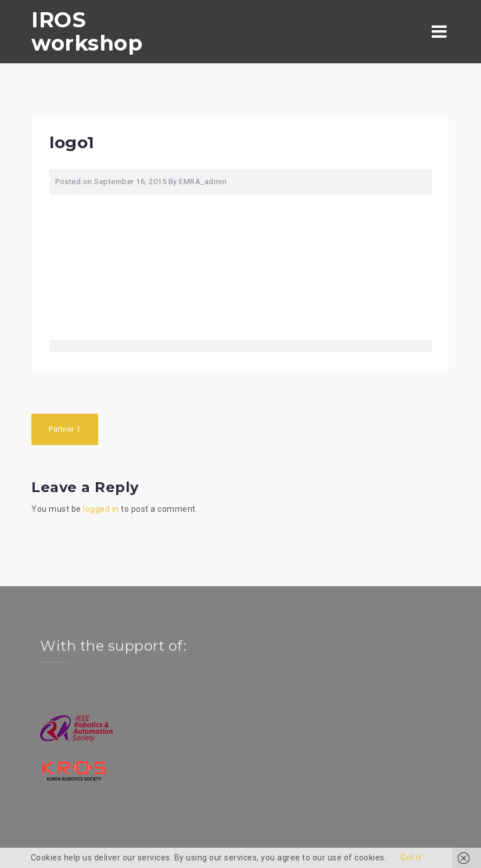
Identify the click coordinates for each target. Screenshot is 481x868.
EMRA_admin (203, 182)
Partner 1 (65, 429)
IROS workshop (87, 31)
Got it (411, 858)
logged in (101, 509)
